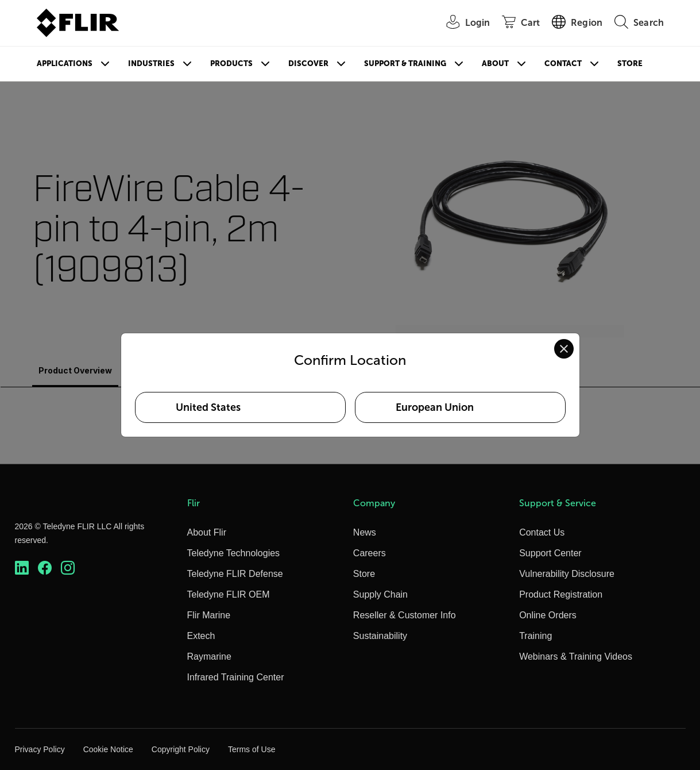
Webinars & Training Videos (576, 657)
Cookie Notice (108, 749)
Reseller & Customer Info (405, 615)
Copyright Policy (181, 749)
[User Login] (462, 23)
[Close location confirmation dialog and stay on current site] (564, 349)
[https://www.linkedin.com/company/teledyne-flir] (22, 568)
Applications (65, 63)
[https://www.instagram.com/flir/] (68, 568)
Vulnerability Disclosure (567, 574)
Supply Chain (380, 594)
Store (630, 63)
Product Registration (561, 594)
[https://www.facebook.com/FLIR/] (45, 568)
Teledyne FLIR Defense (235, 574)
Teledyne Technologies (234, 553)
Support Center (550, 553)
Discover (308, 63)
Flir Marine (209, 615)
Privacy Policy (40, 749)
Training (535, 636)
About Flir (207, 532)
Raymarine (209, 657)
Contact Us (542, 532)
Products (231, 63)
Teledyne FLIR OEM (229, 594)
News (365, 532)
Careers (370, 553)
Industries (151, 63)
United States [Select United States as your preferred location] (208, 407)
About (495, 63)
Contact (563, 63)
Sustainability (380, 636)
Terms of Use (252, 749)
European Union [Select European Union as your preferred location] (435, 407)
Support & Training (405, 63)
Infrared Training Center (236, 677)
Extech (201, 636)
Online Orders (548, 615)
